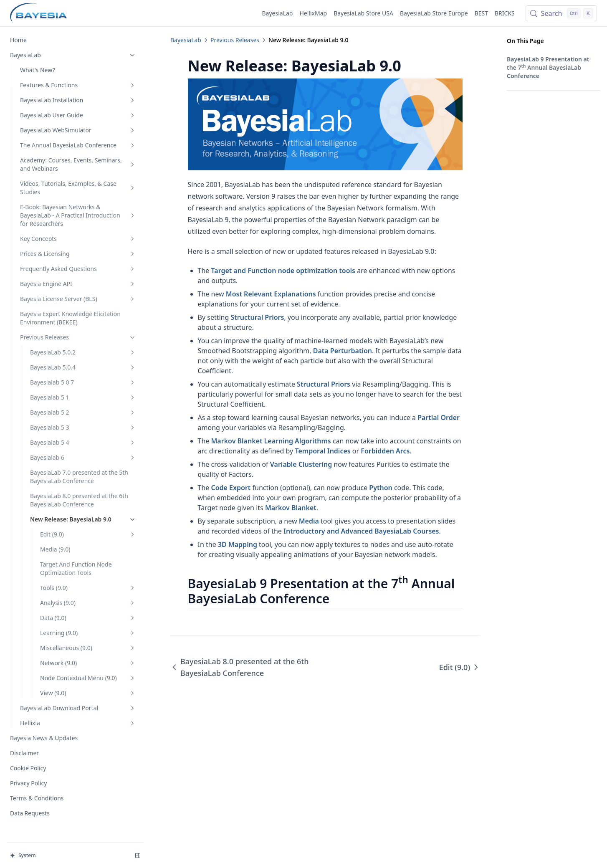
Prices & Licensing (78, 254)
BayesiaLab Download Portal (78, 708)
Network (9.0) (88, 663)
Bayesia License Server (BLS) (78, 299)
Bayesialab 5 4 (83, 442)
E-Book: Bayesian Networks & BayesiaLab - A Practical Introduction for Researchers (78, 215)
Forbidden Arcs (385, 451)
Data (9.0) (88, 618)
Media (309, 521)
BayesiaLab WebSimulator (78, 130)
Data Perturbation (343, 351)
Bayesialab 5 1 (83, 397)
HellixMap (313, 13)
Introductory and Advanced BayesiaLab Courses (361, 531)
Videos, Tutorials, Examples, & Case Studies (78, 188)
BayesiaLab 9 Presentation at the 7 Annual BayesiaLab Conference (548, 67)
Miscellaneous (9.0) (88, 648)
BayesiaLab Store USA (363, 13)
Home (18, 40)
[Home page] (38, 13)
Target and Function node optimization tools (283, 271)
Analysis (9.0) (88, 603)
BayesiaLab (278, 13)
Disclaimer (24, 753)
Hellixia (78, 723)
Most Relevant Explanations (271, 294)
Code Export (231, 488)
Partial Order (439, 418)
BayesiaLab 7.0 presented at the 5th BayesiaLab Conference (79, 477)
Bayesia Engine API (78, 284)
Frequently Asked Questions (78, 269)
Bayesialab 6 (83, 457)
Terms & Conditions (37, 798)
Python (381, 488)
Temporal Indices (322, 451)
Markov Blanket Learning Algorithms (271, 441)
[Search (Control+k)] (561, 13)
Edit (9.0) (88, 534)
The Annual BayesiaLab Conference (78, 145)
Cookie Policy (28, 768)
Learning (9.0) (88, 633)
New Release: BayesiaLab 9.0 (83, 519)
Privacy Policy (28, 783)
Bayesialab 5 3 (83, 427)
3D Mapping (238, 544)
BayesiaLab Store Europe (434, 13)
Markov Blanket (291, 508)
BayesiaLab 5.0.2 (83, 352)
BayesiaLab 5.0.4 (83, 367)
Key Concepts (78, 239)
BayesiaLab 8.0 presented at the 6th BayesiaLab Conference (79, 500)
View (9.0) (88, 693)
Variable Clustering (301, 464)
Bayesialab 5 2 (83, 412)
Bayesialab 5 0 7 (83, 382)
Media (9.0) (55, 549)
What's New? (38, 70)
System (23, 855)
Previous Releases (78, 337)
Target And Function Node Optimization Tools (76, 568)
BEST (481, 13)
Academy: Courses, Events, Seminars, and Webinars (78, 164)
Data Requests (30, 813)
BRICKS (505, 13)
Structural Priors (258, 317)
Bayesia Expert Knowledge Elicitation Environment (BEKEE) (70, 318)
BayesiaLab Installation (78, 100)
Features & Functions (78, 85)
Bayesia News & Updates (44, 738)
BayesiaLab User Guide (78, 115)
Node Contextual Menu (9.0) (88, 678)
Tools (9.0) (88, 588)
